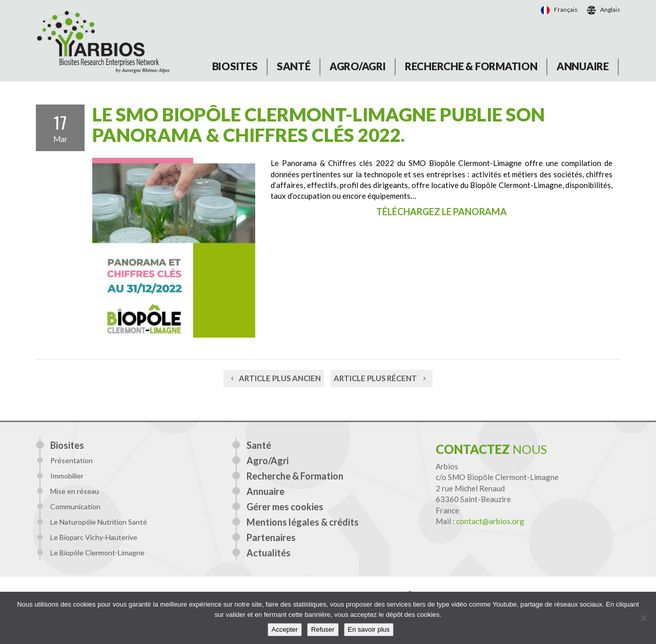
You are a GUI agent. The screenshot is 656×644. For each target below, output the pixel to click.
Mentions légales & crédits (303, 522)
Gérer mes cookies (285, 507)
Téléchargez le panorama (442, 212)
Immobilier (67, 476)
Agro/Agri (358, 66)
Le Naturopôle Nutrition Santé (99, 522)
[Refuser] (643, 618)
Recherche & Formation (471, 66)
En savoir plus (369, 629)
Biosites (235, 66)
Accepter (285, 629)
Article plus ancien (274, 378)
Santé (294, 66)
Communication (75, 506)
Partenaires (271, 537)
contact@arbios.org (490, 521)
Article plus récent (382, 378)
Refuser (323, 629)
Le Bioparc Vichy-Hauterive (94, 537)
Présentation (71, 460)
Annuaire (583, 66)
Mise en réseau (75, 491)
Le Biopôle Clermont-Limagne (97, 553)
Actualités (269, 553)
